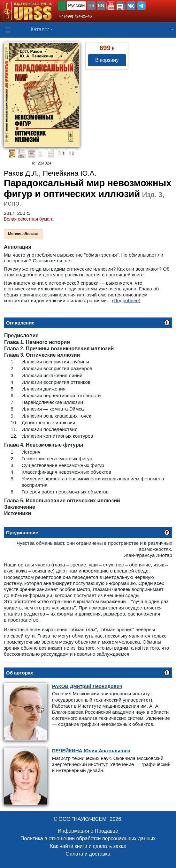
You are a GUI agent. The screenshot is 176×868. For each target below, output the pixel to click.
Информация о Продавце (88, 831)
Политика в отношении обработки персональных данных (88, 839)
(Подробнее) (126, 300)
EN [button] (101, 5)
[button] (111, 6)
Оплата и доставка (88, 854)
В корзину (107, 60)
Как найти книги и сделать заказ (88, 846)
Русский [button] (76, 5)
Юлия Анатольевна (91, 751)
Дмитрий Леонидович (87, 686)
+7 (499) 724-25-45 (75, 16)
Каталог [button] (40, 29)
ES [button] (92, 5)
